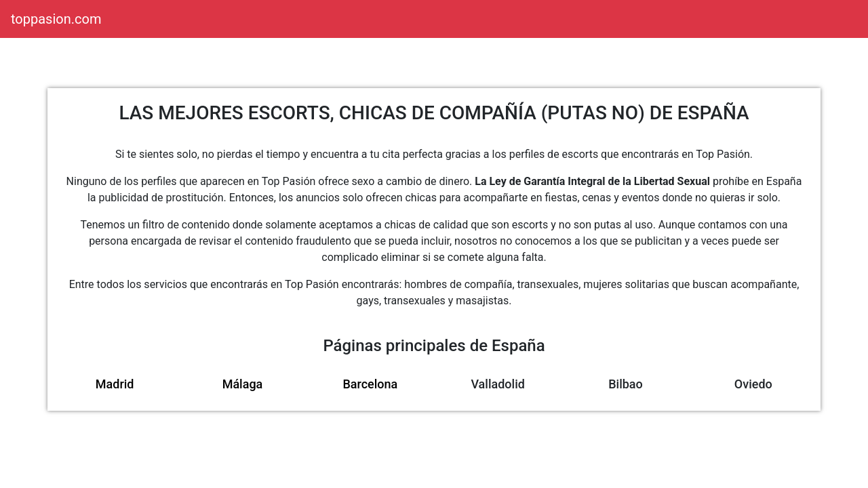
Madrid (115, 384)
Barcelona (370, 384)
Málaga (243, 384)
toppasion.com (56, 19)
